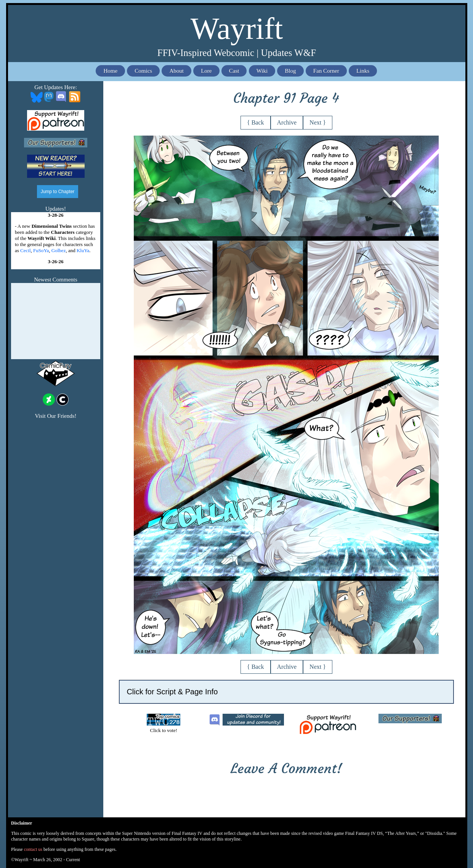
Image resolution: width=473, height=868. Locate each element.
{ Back (256, 122)
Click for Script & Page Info (172, 692)
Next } (318, 122)
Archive (287, 122)
